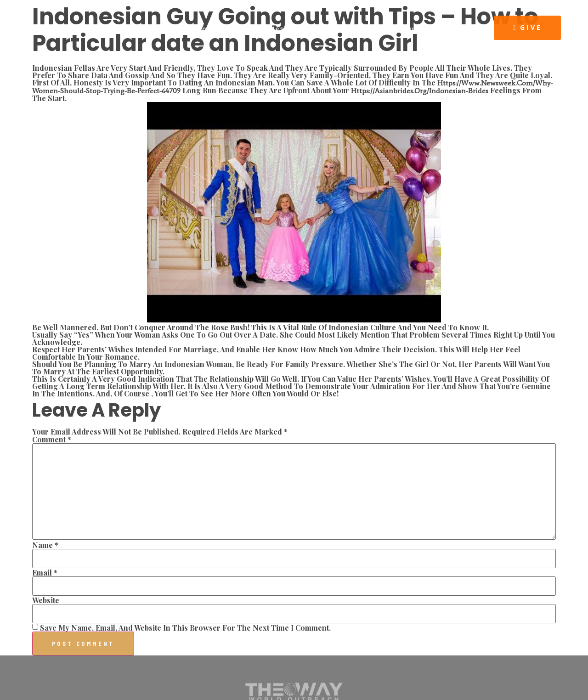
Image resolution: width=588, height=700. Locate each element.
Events (329, 29)
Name (45, 545)
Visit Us (461, 29)
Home (138, 29)
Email (45, 573)
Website (46, 600)
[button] (527, 28)
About (173, 29)
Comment (52, 440)
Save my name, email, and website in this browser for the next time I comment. (185, 628)
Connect (213, 29)
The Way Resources (393, 29)
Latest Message (272, 29)
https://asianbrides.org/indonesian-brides (420, 91)
